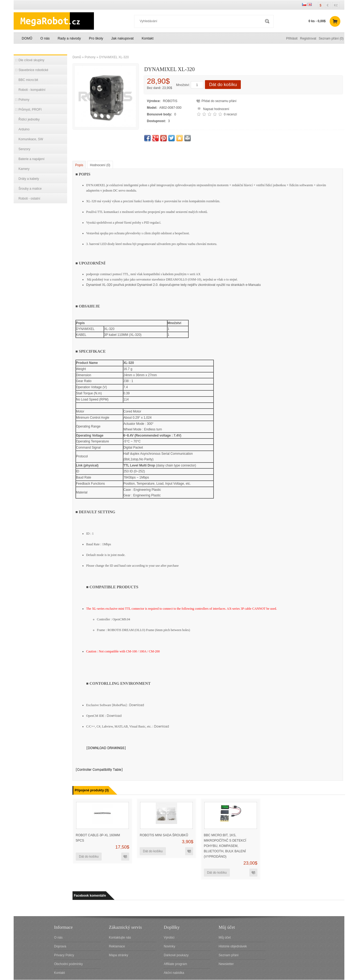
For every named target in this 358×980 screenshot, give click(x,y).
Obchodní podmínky (68, 964)
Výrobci (169, 938)
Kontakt (147, 38)
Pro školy (96, 38)
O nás (45, 38)
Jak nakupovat (123, 38)
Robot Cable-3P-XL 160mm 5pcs (98, 838)
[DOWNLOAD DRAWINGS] (106, 748)
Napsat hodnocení (213, 108)
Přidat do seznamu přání (219, 101)
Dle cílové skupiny (31, 60)
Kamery (24, 169)
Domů (77, 57)
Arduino (24, 129)
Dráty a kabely (29, 179)
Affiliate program (175, 964)
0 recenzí (230, 114)
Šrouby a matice (30, 189)
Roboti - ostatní (29, 199)
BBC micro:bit (28, 80)
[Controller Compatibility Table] (99, 769)
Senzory (24, 149)
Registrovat (308, 38)
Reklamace (117, 946)
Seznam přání (229, 955)
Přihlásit (292, 38)
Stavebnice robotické (33, 70)
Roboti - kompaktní (32, 90)
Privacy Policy (64, 955)
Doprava (60, 946)
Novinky (170, 946)
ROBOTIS (170, 101)
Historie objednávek (233, 946)
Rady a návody (69, 38)
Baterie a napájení (31, 159)
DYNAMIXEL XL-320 (114, 57)
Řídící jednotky (29, 119)
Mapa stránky (119, 955)
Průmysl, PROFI (30, 110)
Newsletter (226, 964)
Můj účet (225, 938)
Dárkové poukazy (176, 955)
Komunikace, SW (31, 139)
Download (137, 705)
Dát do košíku (223, 85)
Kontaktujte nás (120, 938)
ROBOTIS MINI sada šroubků (164, 835)
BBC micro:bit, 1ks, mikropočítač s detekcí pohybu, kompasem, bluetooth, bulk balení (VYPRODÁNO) (225, 846)
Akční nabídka (174, 973)
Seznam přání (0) (331, 38)
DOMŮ (27, 38)
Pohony (24, 100)
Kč (336, 5)
